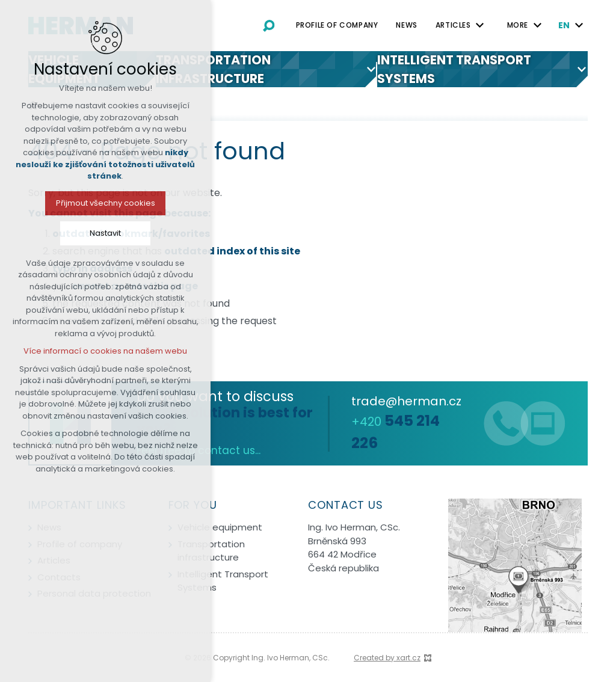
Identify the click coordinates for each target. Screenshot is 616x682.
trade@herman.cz (406, 401)
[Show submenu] (480, 25)
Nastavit (102, 233)
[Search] (269, 25)
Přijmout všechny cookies (102, 203)
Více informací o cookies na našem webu (102, 351)
